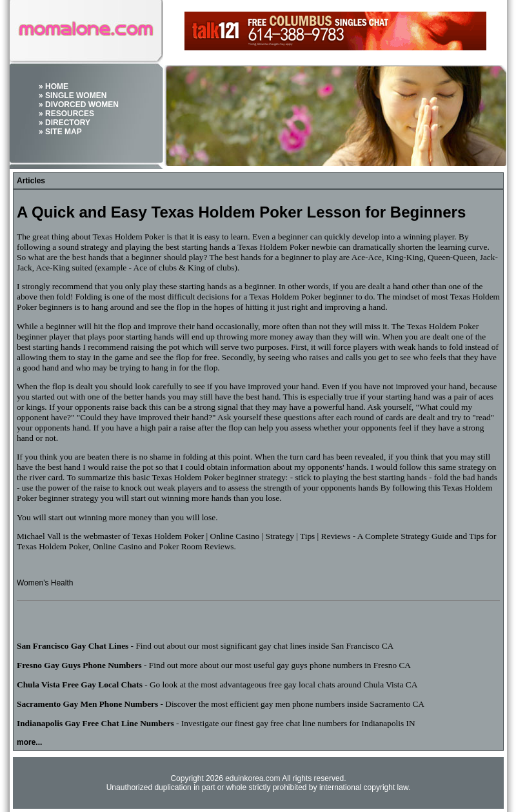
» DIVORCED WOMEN (79, 105)
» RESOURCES (66, 114)
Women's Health (45, 583)
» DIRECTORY (64, 123)
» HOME (54, 86)
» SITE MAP (60, 132)
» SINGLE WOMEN (73, 96)
